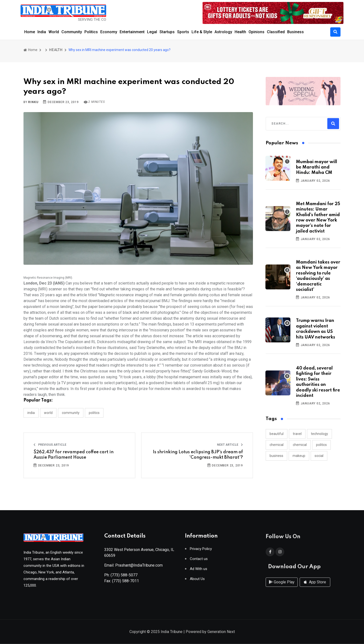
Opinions (256, 32)
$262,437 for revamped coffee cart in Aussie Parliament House (74, 455)
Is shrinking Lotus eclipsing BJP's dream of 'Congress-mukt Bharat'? (198, 455)
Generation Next (221, 632)
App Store (315, 586)
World (54, 32)
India (42, 32)
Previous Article (50, 445)
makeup (299, 456)
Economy (109, 32)
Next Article (230, 445)
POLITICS (94, 413)
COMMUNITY (71, 413)
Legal (152, 32)
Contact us (199, 561)
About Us (197, 581)
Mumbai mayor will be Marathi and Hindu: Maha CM (317, 167)
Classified (276, 32)
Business (296, 32)
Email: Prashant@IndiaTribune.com (133, 567)
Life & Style (202, 32)
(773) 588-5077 (124, 577)
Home (30, 32)
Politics (91, 32)
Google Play (282, 586)
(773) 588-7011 (125, 583)
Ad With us (199, 571)
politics (321, 445)
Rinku (33, 102)
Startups (167, 32)
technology (319, 434)
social (319, 456)
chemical (277, 445)
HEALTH (56, 50)
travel (297, 434)
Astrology (223, 32)
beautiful (277, 434)
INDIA (31, 413)
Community (72, 32)
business (276, 456)
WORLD (48, 413)
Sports (183, 32)
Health (240, 32)
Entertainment (132, 32)
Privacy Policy (201, 551)
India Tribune (172, 632)
